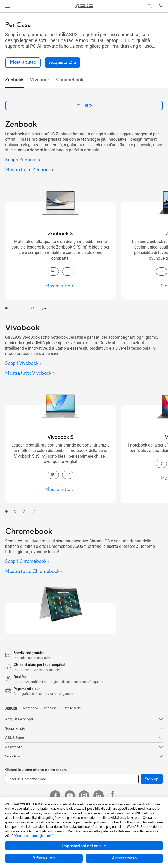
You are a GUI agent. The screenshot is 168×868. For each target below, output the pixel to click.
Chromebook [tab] (70, 80)
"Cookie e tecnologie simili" (34, 836)
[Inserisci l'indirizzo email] (72, 779)
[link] (84, 6)
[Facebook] (55, 796)
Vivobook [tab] (40, 80)
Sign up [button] (152, 779)
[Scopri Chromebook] (27, 562)
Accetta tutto (124, 858)
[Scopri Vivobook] (23, 364)
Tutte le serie (71, 708)
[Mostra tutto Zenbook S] (60, 286)
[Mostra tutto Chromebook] (34, 572)
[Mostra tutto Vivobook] (30, 373)
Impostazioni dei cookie (84, 846)
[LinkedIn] (99, 796)
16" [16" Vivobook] (161, 464)
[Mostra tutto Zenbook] (29, 170)
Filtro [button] (84, 105)
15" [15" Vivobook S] (53, 475)
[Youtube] (70, 796)
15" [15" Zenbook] (162, 271)
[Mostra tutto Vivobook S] (60, 489)
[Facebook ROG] (113, 796)
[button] (7, 6)
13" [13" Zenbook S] (68, 271)
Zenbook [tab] (14, 80)
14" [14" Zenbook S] (53, 271)
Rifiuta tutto (44, 858)
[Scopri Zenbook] (23, 160)
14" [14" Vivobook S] (68, 475)
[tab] (6, 308)
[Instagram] (84, 796)
